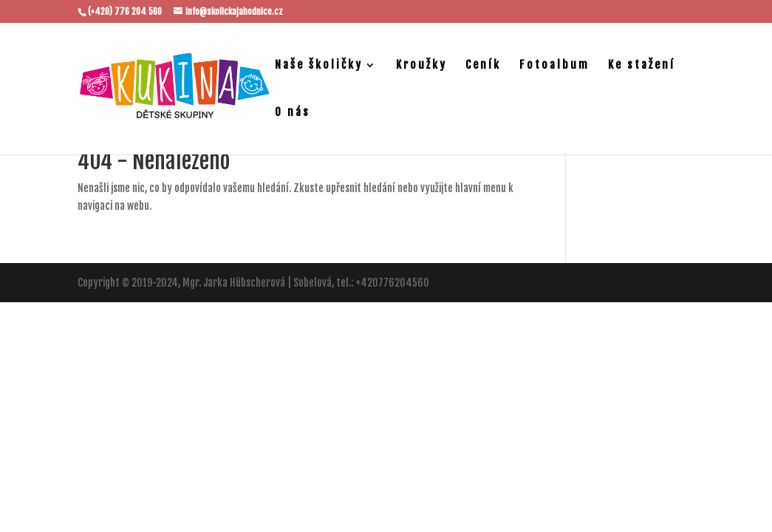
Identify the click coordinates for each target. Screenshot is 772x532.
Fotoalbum (554, 66)
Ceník (483, 66)
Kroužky (421, 66)
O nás (293, 113)
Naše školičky (319, 66)
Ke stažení (642, 66)
